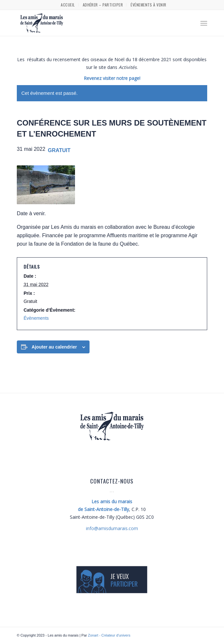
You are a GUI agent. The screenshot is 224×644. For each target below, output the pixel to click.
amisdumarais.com (112, 528)
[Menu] (204, 23)
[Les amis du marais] (93, 23)
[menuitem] (68, 5)
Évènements (36, 318)
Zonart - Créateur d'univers (109, 635)
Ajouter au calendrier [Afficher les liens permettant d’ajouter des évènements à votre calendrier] (54, 347)
